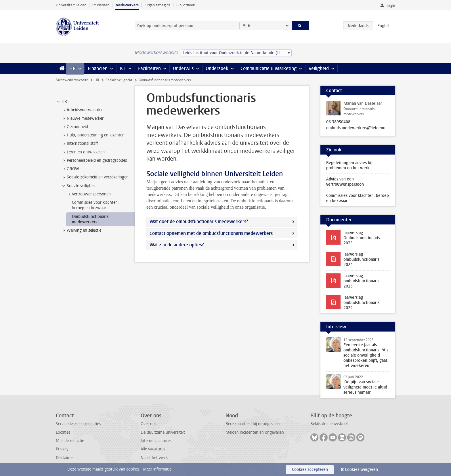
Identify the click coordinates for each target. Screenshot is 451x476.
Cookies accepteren (310, 470)
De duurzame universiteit (163, 432)
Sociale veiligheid (119, 80)
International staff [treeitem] (80, 144)
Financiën (98, 68)
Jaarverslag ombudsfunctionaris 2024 (361, 259)
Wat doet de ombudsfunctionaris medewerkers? (199, 221)
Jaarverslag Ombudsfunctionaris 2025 (362, 238)
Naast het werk (154, 458)
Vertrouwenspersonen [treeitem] (89, 194)
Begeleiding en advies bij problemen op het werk (349, 165)
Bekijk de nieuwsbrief (329, 424)
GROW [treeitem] (70, 169)
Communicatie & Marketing (269, 68)
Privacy (62, 449)
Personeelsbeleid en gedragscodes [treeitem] (94, 161)
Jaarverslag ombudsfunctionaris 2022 (361, 303)
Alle (246, 25)
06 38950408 (338, 122)
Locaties (63, 432)
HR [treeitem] (62, 102)
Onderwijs (183, 68)
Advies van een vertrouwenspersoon (345, 182)
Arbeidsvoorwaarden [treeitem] (82, 110)
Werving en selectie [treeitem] (81, 231)
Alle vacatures (153, 449)
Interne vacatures (156, 441)
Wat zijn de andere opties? (177, 245)
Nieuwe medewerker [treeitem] (82, 119)
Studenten (101, 5)
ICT (123, 68)
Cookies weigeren (361, 470)
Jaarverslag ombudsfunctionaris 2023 (361, 281)
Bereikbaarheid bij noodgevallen (254, 424)
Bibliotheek (186, 5)
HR (72, 68)
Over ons (149, 424)
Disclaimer (65, 458)
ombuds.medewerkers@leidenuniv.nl (358, 128)
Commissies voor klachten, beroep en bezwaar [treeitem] (95, 205)
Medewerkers (127, 5)
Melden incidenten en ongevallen (255, 432)
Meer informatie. (158, 469)
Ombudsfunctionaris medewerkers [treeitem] (90, 219)
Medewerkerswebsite (72, 80)
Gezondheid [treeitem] (75, 127)
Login (391, 6)
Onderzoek (217, 68)
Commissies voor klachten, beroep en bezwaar (358, 198)
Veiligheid (319, 68)
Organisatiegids (157, 5)
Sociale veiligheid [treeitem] (79, 186)
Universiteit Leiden (71, 5)
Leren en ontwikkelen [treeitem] (83, 152)
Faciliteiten (149, 68)
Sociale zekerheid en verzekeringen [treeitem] (95, 177)
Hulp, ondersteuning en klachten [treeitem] (93, 135)
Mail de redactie (70, 441)
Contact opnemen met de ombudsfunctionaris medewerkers (211, 233)
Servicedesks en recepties (78, 424)
